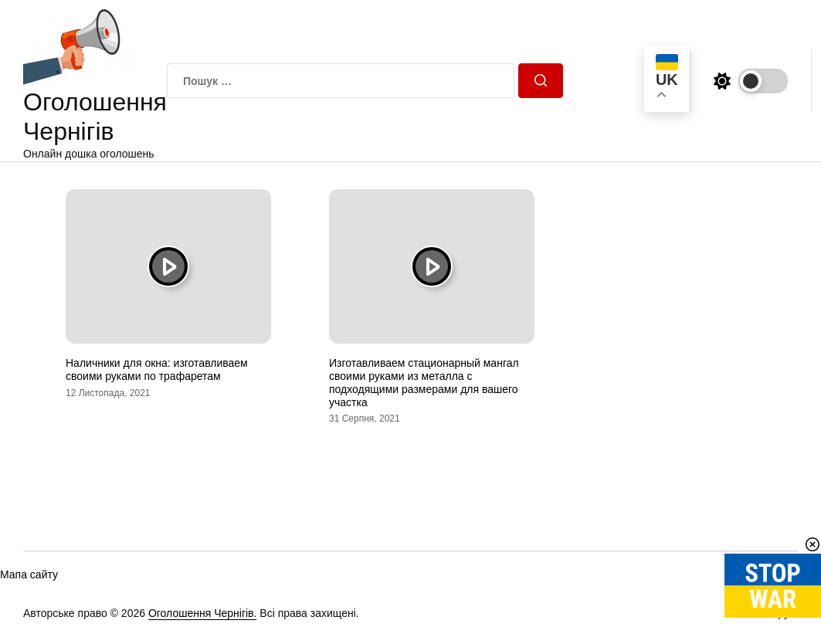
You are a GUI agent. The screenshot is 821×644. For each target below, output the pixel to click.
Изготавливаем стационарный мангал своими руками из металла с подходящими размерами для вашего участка (424, 382)
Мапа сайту (29, 575)
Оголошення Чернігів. (203, 613)
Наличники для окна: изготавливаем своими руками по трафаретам (157, 369)
